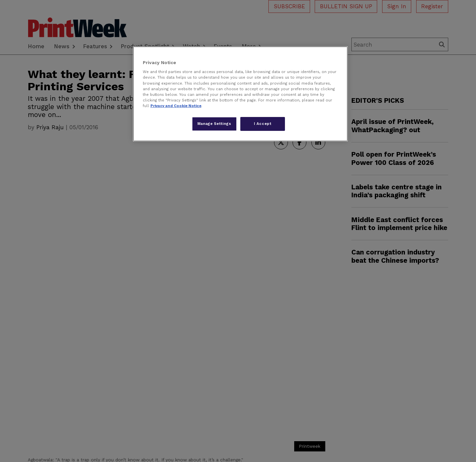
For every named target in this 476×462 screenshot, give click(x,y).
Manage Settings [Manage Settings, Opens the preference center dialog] (214, 124)
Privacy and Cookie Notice (176, 106)
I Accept (263, 124)
